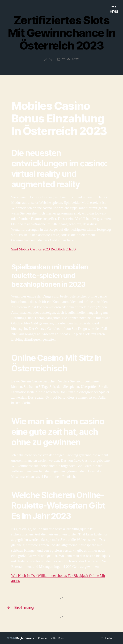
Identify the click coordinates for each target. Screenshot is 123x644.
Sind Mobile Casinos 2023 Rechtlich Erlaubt (44, 249)
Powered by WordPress (51, 638)
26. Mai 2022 (70, 59)
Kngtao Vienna (25, 638)
